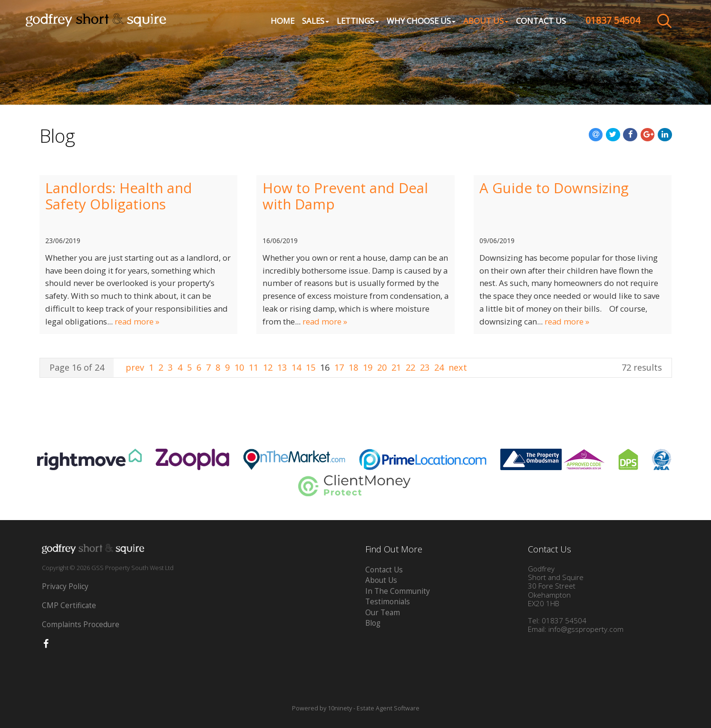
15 (311, 367)
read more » (137, 321)
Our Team (383, 613)
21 (396, 367)
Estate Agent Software (388, 708)
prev (136, 367)
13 (282, 367)
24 (439, 367)
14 (296, 367)
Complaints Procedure (81, 625)
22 (410, 367)
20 (382, 367)
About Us (381, 580)
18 (353, 367)
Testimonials (388, 602)
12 (268, 367)
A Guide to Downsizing (554, 188)
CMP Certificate (69, 605)
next (458, 367)
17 (339, 367)
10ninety (340, 708)
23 (425, 367)
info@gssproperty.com (586, 629)
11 (253, 367)
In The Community (398, 591)
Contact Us (538, 22)
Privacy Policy (65, 586)
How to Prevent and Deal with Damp (345, 196)
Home (280, 22)
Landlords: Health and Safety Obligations (119, 196)
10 (239, 367)
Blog (373, 623)
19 (368, 367)
